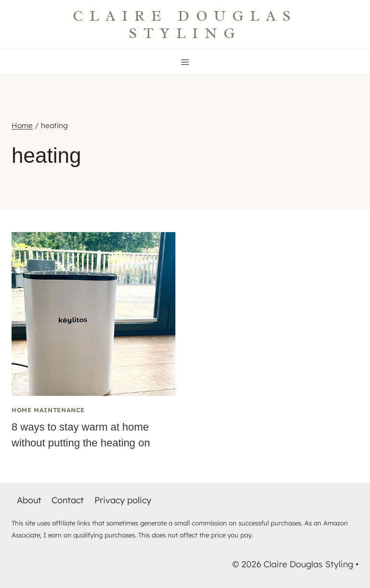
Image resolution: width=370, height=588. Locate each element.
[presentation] (93, 314)
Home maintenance (48, 410)
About (29, 500)
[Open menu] (185, 62)
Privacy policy (123, 500)
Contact (68, 500)
